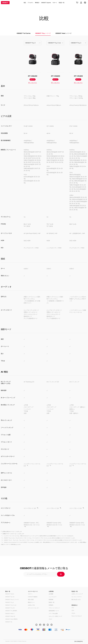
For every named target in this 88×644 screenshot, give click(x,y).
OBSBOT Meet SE (10, 616)
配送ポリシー (31, 602)
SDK (73, 610)
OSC (73, 608)
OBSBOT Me (9, 622)
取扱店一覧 (62, 3)
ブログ (50, 619)
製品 (25, 3)
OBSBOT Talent (10, 594)
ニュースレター (53, 597)
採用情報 (51, 599)
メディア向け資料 (53, 613)
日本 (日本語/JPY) (79, 641)
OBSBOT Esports (46, 3)
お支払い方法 (31, 605)
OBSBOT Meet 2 (10, 613)
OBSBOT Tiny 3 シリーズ (12, 599)
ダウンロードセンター (34, 608)
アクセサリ (30, 3)
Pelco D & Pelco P (77, 616)
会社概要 (51, 594)
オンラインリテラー (77, 597)
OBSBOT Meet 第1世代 (11, 619)
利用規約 (51, 605)
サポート (55, 3)
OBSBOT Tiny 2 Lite (11, 605)
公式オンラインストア (77, 594)
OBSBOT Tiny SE (10, 608)
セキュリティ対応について (55, 616)
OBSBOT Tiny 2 (9, 602)
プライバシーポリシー (54, 608)
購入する (33, 79)
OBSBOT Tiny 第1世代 (11, 611)
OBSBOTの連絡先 (33, 597)
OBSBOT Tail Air (10, 597)
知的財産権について (54, 611)
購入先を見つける (76, 599)
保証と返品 (31, 599)
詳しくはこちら (33, 83)
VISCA (73, 613)
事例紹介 (37, 3)
